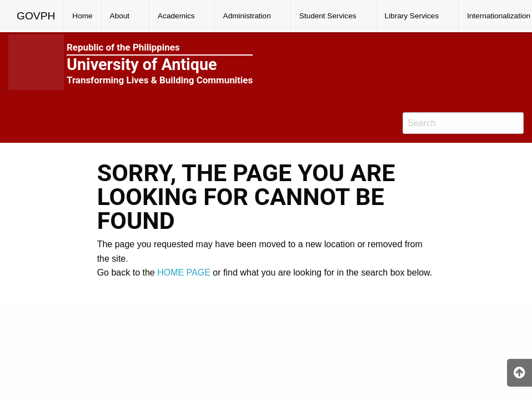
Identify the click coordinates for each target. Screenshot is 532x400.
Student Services (328, 16)
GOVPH (36, 16)
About (120, 16)
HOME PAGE (184, 272)
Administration (247, 16)
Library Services (412, 16)
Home (82, 16)
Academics (176, 16)
